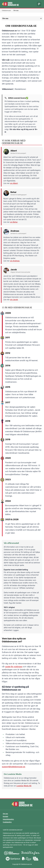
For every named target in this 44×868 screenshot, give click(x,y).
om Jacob (14, 300)
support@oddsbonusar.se (13, 767)
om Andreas (15, 261)
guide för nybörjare (14, 667)
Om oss (5, 814)
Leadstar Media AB (24, 786)
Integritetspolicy (8, 819)
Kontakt (5, 816)
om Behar (14, 222)
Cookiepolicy (7, 822)
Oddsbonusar (6, 10)
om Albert (14, 183)
